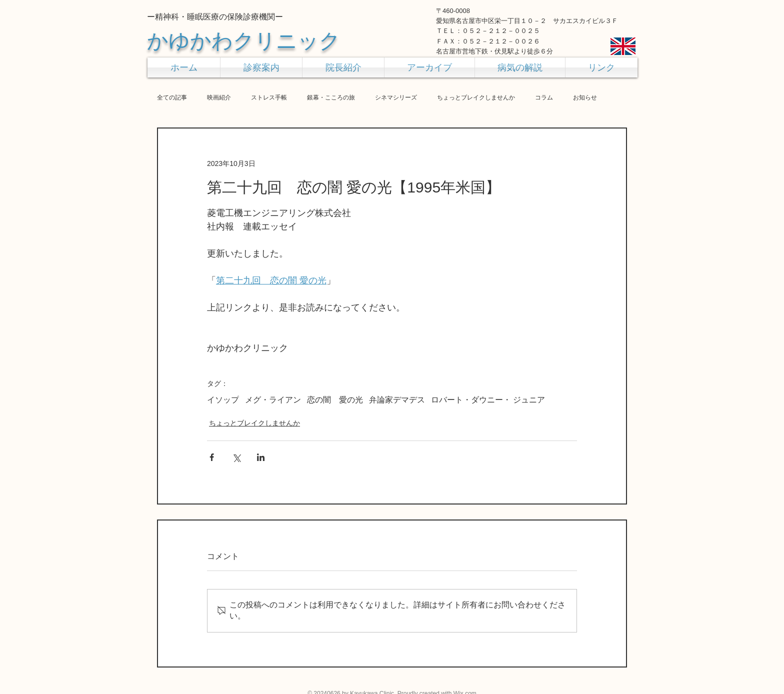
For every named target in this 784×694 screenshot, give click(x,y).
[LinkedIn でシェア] (261, 457)
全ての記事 (172, 97)
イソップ (223, 400)
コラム (544, 97)
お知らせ (585, 97)
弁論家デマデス (397, 400)
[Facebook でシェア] (212, 457)
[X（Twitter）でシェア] (236, 457)
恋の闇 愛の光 (335, 400)
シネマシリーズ (396, 97)
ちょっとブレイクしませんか (476, 97)
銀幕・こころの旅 (331, 97)
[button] (261, 67)
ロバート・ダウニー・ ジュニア (488, 400)
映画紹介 (219, 97)
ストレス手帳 (269, 97)
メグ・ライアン (273, 400)
